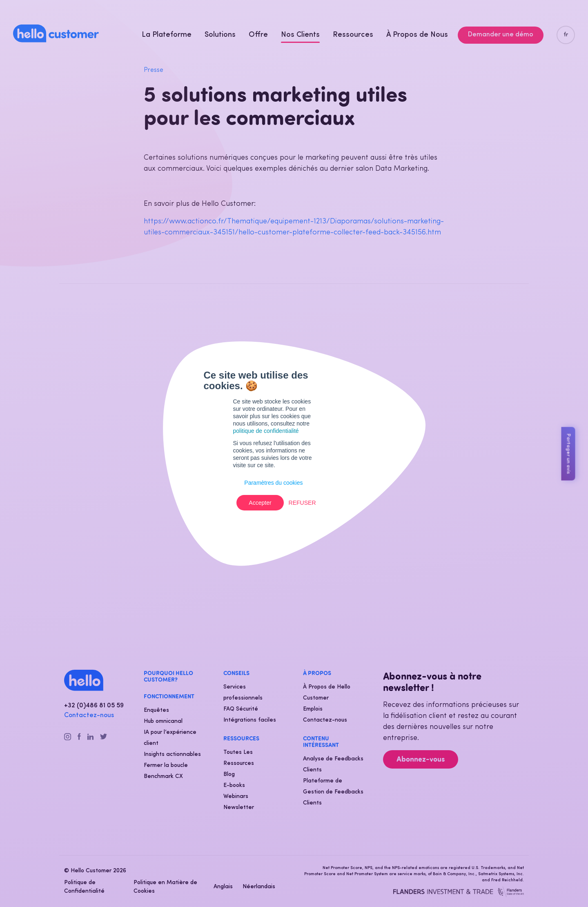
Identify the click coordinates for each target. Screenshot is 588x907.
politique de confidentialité (266, 431)
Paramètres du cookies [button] (273, 483)
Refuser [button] (302, 503)
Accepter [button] (260, 503)
